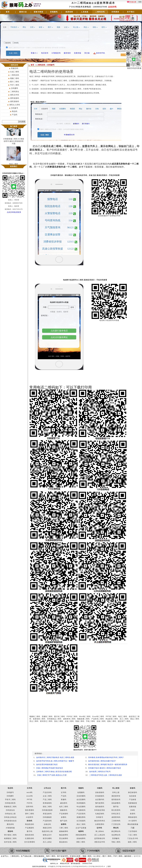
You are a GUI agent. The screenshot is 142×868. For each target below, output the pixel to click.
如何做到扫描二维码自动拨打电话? (102, 761)
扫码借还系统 (100, 810)
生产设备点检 (26, 856)
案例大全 (23, 12)
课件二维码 (30, 814)
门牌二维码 (64, 828)
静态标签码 (133, 792)
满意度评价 (116, 796)
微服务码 (64, 810)
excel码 (30, 796)
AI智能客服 (10, 828)
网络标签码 (133, 817)
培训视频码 (81, 803)
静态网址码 (116, 831)
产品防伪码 (47, 821)
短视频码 (81, 792)
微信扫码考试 (100, 821)
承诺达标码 (47, 814)
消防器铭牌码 (81, 835)
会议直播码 (81, 799)
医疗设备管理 (62, 856)
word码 (30, 792)
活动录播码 (81, 796)
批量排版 (133, 807)
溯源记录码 (47, 828)
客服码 (64, 799)
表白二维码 (81, 824)
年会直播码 (81, 807)
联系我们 (14, 166)
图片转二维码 (60, 716)
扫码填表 (115, 12)
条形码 (133, 814)
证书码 (64, 792)
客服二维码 (80, 721)
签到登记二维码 (46, 721)
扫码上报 (116, 792)
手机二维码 (90, 721)
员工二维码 (124, 719)
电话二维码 (123, 716)
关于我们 (131, 12)
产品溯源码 (30, 828)
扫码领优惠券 (47, 810)
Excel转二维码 (98, 716)
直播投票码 (81, 817)
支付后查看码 (30, 842)
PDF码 (30, 803)
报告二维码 (47, 807)
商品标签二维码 (112, 719)
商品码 (15, 111)
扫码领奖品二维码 (54, 719)
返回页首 (137, 856)
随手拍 (116, 807)
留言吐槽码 (47, 838)
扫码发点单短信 (10, 817)
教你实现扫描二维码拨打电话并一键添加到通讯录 (108, 764)
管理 (109, 866)
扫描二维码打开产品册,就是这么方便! (52, 775)
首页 (8, 12)
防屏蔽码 (116, 838)
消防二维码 (81, 842)
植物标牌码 (64, 831)
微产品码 (64, 821)
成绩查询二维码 (69, 719)
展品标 (63, 842)
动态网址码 (116, 835)
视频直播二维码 (83, 719)
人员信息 (85, 12)
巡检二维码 (112, 721)
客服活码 (15, 68)
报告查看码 (30, 810)
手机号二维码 (10, 799)
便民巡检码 (15, 101)
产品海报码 (64, 814)
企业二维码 (69, 721)
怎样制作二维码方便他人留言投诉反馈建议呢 (54, 772)
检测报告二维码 (10, 838)
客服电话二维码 (10, 807)
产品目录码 (47, 792)
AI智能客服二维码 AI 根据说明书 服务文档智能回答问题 (14, 142)
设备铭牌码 (81, 838)
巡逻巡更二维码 (39, 719)
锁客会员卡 (47, 835)
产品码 (15, 115)
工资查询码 (116, 821)
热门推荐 (14, 126)
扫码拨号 (15, 108)
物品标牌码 (64, 835)
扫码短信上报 (10, 814)
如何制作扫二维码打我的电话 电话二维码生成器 (55, 757)
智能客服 (135, 824)
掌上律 (98, 831)
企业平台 (4, 856)
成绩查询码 (116, 817)
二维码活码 (100, 12)
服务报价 (128, 856)
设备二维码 (101, 721)
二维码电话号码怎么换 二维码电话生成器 (106, 775)
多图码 (64, 817)
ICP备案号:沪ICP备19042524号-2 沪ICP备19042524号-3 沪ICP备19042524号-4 (77, 866)
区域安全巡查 (75, 856)
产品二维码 (47, 799)
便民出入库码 (15, 105)
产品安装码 (81, 814)
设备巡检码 (100, 792)
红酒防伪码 (30, 838)
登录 (140, 2)
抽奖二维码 (132, 842)
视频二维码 (15, 78)
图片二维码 (15, 82)
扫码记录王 (116, 814)
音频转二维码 (47, 716)
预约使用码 (100, 803)
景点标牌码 (64, 838)
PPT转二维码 (111, 716)
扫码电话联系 (10, 803)
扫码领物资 (47, 817)
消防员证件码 (100, 842)
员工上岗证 (47, 842)
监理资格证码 (100, 838)
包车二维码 (64, 807)
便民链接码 (15, 98)
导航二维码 (116, 842)
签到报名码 (116, 799)
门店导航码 (133, 831)
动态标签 (133, 796)
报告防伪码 (30, 835)
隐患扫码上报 (47, 831)
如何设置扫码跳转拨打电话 (47, 764)
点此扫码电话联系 (14, 212)
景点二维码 (34, 721)
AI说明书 (30, 817)
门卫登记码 (116, 824)
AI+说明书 (133, 821)
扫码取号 (100, 817)
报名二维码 (59, 721)
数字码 (30, 831)
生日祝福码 (81, 821)
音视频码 (54, 12)
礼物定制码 (100, 814)
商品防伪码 (30, 824)
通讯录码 (10, 824)
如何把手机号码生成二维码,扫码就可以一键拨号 (55, 761)
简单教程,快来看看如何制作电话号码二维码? (106, 757)
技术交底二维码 (10, 842)
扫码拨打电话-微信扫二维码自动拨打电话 (105, 768)
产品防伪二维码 (98, 719)
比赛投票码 (100, 824)
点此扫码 (112, 7)
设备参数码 (116, 803)
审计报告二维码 (10, 835)
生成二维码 (15, 72)
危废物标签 (133, 803)
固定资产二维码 (124, 721)
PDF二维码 (15, 85)
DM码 (133, 810)
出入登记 (97, 856)
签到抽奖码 (100, 807)
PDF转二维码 (72, 716)
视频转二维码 (35, 716)
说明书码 (30, 807)
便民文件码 (15, 95)
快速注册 (132, 2)
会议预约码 (100, 799)
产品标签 (133, 799)
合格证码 (47, 824)
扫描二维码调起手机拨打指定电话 (50, 768)
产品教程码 (81, 810)
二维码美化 (15, 92)
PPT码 (30, 799)
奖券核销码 (47, 803)
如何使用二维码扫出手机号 (100, 772)
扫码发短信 (10, 810)
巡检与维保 (38, 12)
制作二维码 (51, 856)
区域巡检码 (100, 796)
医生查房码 (116, 810)
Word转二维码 (85, 716)
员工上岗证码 (100, 835)
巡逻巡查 (69, 12)
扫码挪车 (15, 88)
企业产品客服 (81, 828)
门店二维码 (133, 835)
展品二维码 (135, 719)
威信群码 (64, 803)
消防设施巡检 (39, 856)
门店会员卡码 (133, 838)
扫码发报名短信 (10, 821)
